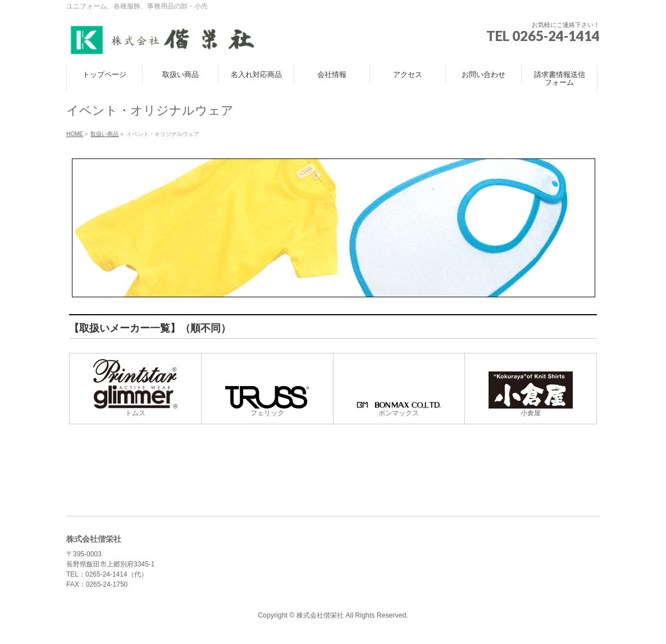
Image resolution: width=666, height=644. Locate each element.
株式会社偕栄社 (320, 615)
